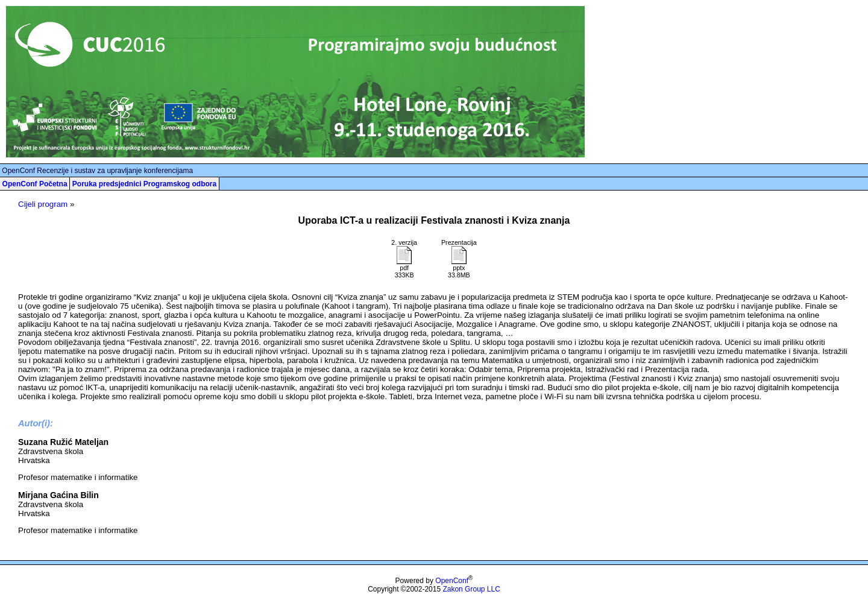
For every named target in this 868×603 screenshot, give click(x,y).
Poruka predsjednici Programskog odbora (144, 184)
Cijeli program (43, 204)
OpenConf (452, 581)
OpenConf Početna (35, 184)
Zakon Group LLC (471, 589)
